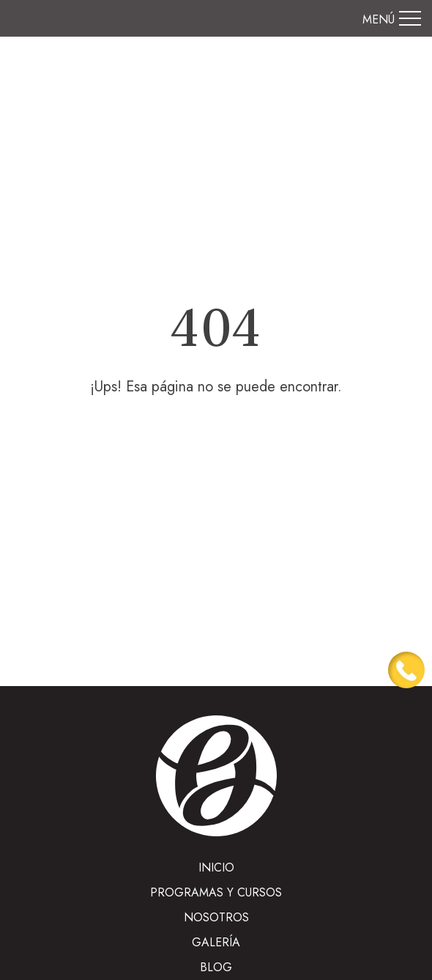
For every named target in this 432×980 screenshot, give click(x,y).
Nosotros (216, 917)
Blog (216, 967)
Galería (216, 942)
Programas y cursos (216, 892)
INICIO (216, 867)
